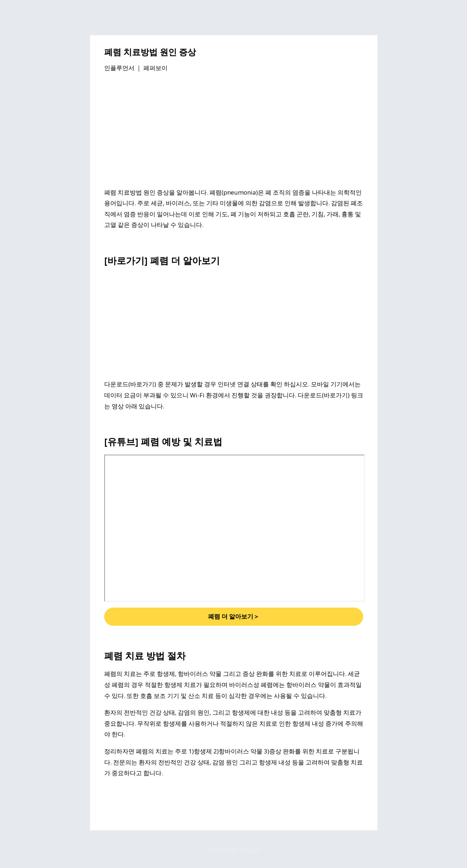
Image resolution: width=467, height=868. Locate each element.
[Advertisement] (234, 131)
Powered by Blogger (233, 849)
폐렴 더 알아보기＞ (234, 616)
